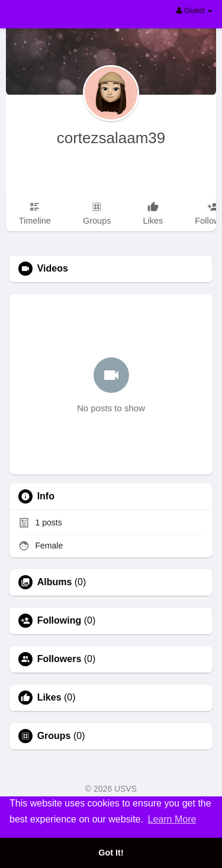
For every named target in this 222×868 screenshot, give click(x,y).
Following (59, 621)
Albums (55, 582)
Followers (59, 659)
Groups (54, 736)
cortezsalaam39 (111, 138)
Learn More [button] (172, 819)
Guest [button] (194, 10)
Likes (49, 698)
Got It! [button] (111, 853)
